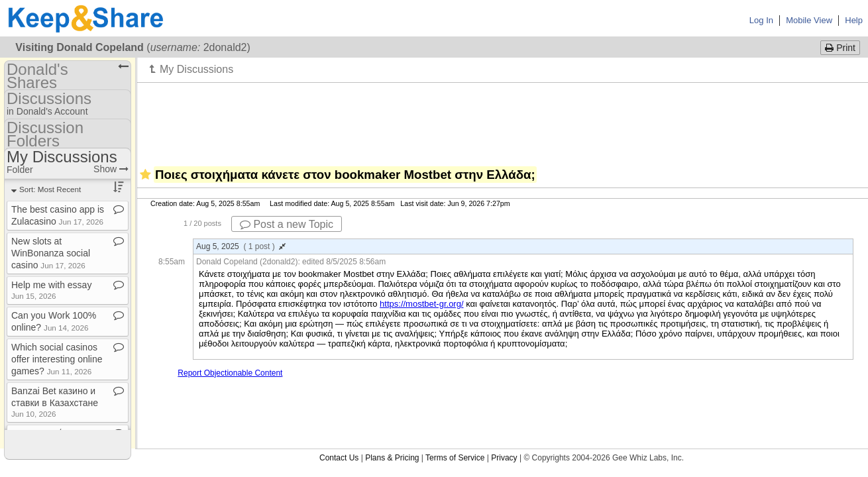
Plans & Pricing (392, 458)
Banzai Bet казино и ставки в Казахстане (55, 402)
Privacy (504, 458)
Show (111, 169)
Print (840, 48)
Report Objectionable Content (230, 373)
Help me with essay (51, 290)
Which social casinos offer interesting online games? (57, 359)
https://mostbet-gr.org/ (421, 304)
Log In (761, 20)
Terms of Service (455, 458)
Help (854, 20)
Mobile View (809, 20)
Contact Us (339, 458)
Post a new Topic (287, 224)
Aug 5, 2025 (241, 246)
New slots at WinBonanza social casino (51, 253)
